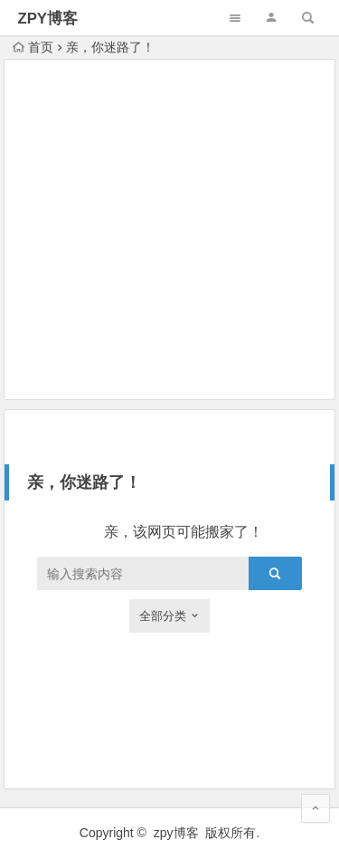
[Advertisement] (169, 229)
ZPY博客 (47, 19)
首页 (33, 47)
